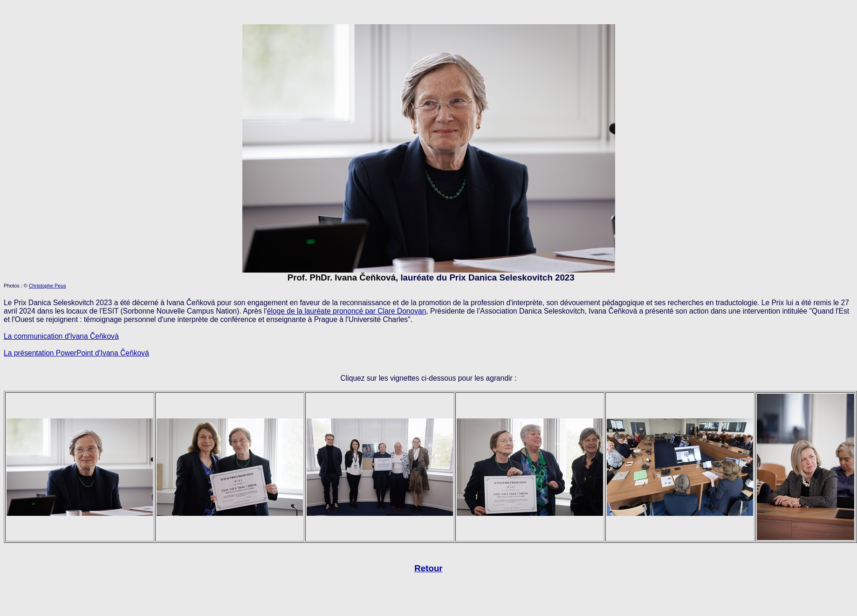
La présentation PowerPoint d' (52, 353)
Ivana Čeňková (125, 353)
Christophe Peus (48, 286)
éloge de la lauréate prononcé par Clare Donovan (347, 311)
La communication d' (37, 336)
